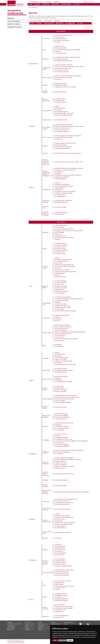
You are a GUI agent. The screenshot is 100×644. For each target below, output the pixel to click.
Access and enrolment (43, 625)
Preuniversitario (33, 64)
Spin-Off (58, 183)
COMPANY (57, 2)
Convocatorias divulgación (62, 444)
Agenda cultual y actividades (63, 148)
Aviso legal (10, 641)
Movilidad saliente (60, 548)
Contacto (58, 42)
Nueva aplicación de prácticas (63, 533)
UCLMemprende (46, 190)
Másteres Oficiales (60, 108)
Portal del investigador (45, 486)
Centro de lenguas (60, 401)
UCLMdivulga (46, 440)
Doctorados (59, 110)
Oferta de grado (60, 37)
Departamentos (60, 289)
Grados (58, 106)
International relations (30, 624)
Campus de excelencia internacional (65, 229)
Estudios (31, 380)
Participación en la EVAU (62, 59)
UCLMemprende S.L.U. (61, 196)
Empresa (31, 188)
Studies (40, 622)
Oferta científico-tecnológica (47, 416)
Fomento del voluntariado (62, 300)
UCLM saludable (60, 232)
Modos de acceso (60, 46)
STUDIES (37, 4)
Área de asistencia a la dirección (64, 334)
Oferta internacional (47, 573)
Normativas (45, 480)
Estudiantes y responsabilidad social (65, 265)
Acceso (44, 50)
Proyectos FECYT (60, 443)
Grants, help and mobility (44, 628)
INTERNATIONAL (66, 4)
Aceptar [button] (55, 640)
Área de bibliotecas (61, 335)
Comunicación (46, 318)
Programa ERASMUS (61, 553)
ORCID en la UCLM (61, 468)
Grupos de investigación (62, 414)
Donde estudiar (46, 370)
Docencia (58, 268)
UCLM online (59, 363)
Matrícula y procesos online (46, 100)
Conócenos (59, 544)
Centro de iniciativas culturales (63, 581)
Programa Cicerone (61, 550)
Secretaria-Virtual (47, 120)
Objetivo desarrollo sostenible (63, 307)
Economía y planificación (62, 261)
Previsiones (59, 319)
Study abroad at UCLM (62, 562)
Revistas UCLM (60, 617)
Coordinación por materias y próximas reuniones (68, 57)
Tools (91, 2)
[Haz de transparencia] (81, 624)
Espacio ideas (59, 190)
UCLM (30, 4)
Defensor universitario (61, 286)
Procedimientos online (61, 120)
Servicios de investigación (46, 463)
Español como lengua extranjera (64, 115)
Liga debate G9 (60, 611)
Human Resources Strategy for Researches (47, 492)
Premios (58, 590)
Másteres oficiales (60, 354)
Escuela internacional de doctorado (65, 423)
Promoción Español (61, 564)
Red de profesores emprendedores (65, 186)
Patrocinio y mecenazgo (62, 202)
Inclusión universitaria (61, 304)
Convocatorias (59, 346)
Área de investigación (61, 330)
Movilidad (45, 550)
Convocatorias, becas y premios (64, 147)
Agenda (44, 345)
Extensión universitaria (45, 608)
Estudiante (32, 126)
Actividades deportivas (61, 594)
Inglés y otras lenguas (61, 359)
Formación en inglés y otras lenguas (65, 113)
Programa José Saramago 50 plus (64, 606)
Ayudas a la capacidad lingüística (64, 566)
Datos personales (20, 641)
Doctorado (45, 426)
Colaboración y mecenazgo (46, 201)
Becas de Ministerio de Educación (64, 65)
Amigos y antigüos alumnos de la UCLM (66, 143)
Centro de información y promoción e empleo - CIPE (69, 162)
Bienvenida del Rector (61, 225)
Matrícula (58, 51)
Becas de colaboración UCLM (63, 68)
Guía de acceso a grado (62, 376)
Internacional (33, 560)
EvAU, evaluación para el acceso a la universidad (68, 50)
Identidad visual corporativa (63, 315)
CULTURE (76, 4)
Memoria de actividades (62, 600)
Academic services (42, 630)
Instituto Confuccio (61, 561)
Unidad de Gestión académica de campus (66, 395)
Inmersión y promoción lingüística (45, 562)
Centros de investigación (62, 291)
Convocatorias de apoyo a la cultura (65, 586)
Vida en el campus (47, 78)
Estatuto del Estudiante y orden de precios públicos (69, 153)
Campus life (41, 627)
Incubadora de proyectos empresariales (66, 191)
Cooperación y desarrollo (62, 575)
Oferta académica (47, 111)
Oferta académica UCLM (62, 572)
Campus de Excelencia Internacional (46, 474)
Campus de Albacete (61, 243)
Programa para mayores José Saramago (66, 364)
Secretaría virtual (60, 100)
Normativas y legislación (62, 480)
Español (85, 2)
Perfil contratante (60, 214)
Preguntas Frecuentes (15, 27)
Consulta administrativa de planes (64, 382)
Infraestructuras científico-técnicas (64, 503)
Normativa (45, 85)
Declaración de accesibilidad (13, 643)
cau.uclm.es (11, 630)
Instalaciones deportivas (62, 599)
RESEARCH (46, 4)
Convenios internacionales (62, 573)
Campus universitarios (61, 39)
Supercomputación (61, 461)
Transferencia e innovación (63, 270)
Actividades (59, 345)
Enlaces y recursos (60, 188)
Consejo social (60, 284)
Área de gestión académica (63, 325)
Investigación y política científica (64, 260)
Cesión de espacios (61, 254)
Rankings (58, 239)
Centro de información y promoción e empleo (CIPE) (46, 162)
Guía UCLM (59, 234)
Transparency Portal (29, 629)
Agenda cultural (60, 583)
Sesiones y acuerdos (61, 277)
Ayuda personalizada (61, 179)
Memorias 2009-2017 (61, 419)
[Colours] (88, 624)
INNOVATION (55, 4)
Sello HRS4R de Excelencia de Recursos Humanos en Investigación (72, 492)
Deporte (44, 597)
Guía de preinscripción (61, 48)
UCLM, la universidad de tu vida (64, 35)
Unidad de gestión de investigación (65, 458)
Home (30, 7)
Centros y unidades (47, 399)
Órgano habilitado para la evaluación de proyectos (68, 459)
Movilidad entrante (61, 546)
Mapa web (11, 18)
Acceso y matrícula (47, 379)
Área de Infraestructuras (62, 328)
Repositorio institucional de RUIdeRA (65, 466)
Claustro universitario (61, 281)
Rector (58, 258)
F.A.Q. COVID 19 (60, 555)
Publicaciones (46, 616)
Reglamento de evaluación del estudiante (66, 87)
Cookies (14, 641)
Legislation (27, 630)
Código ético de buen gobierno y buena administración (69, 231)
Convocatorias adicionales (62, 72)
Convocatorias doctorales (62, 428)
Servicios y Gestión (47, 333)
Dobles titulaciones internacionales (65, 570)
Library (66, 624)
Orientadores (46, 59)
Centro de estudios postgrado (63, 402)
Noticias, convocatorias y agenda (64, 193)
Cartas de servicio (60, 340)
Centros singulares (60, 293)
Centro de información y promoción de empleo (68, 397)
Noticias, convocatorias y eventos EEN (66, 170)
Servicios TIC (59, 79)
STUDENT (48, 2)
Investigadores (60, 172)
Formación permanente (62, 111)
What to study (41, 624)
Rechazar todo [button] (62, 640)
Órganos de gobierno (45, 287)
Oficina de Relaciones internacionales (65, 399)
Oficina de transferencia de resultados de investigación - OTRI (47, 173)
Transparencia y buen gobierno (64, 297)
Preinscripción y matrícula (62, 426)
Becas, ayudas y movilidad (46, 68)
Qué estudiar (46, 358)
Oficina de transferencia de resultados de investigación (69, 168)
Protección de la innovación (63, 504)
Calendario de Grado (61, 83)
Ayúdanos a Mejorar (14, 24)
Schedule (40, 629)
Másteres (58, 378)
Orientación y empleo (61, 145)
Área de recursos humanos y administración (67, 339)
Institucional (45, 232)
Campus (44, 249)
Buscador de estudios (46, 407)
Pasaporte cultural (60, 588)
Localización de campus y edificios (64, 370)
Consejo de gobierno (61, 283)
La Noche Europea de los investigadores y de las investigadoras (72, 441)
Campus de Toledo (61, 249)
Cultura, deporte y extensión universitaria (66, 272)
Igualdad (58, 302)
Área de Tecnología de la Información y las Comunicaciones (71, 332)
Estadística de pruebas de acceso (64, 61)
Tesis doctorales (60, 430)
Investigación (33, 454)
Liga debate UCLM (60, 610)
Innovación (32, 519)
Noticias (58, 317)
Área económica (60, 337)
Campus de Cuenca (61, 247)
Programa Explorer (61, 195)
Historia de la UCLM (61, 236)
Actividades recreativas (62, 595)
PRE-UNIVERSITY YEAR (36, 2)
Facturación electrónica (62, 213)
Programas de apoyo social (63, 306)
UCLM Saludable (60, 309)
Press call (27, 628)
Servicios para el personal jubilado (64, 608)
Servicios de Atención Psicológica (64, 78)
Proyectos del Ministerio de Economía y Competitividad (70, 450)
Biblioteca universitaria (61, 390)
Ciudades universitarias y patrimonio (65, 237)
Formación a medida (46, 207)
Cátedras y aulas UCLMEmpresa (64, 201)
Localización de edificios (62, 250)
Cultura (31, 599)
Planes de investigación (46, 452)
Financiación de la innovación (47, 509)
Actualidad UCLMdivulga (62, 437)
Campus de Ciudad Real (62, 245)
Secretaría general (60, 273)
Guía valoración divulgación (63, 446)
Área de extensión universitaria (64, 327)
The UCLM (28, 622)
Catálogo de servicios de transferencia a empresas (68, 175)
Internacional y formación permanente (65, 266)
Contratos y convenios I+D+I (63, 501)
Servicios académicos (45, 389)
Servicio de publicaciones (62, 616)
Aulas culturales (60, 584)
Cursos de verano (60, 605)
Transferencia (46, 502)
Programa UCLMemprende (46, 521)
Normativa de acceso (61, 53)
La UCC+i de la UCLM (61, 434)
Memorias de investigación (63, 417)
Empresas (58, 173)
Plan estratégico (60, 227)
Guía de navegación (14, 21)
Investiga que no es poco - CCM (64, 439)
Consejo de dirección (45, 267)
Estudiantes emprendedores (63, 184)
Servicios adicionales (61, 391)
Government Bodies (29, 626)
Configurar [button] (70, 640)
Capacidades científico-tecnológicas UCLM (66, 499)
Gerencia (58, 275)
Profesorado (59, 263)
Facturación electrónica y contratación (46, 213)
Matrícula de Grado (61, 99)
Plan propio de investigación (63, 452)
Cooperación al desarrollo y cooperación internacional (69, 299)
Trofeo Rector (59, 597)
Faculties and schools (56, 624)
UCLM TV (58, 320)
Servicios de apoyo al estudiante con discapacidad (68, 76)
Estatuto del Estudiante (62, 85)
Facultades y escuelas (61, 288)
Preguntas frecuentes (45, 92)
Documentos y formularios (63, 177)
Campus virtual (60, 386)
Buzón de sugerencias (61, 465)
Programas (59, 425)
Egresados (45, 146)
